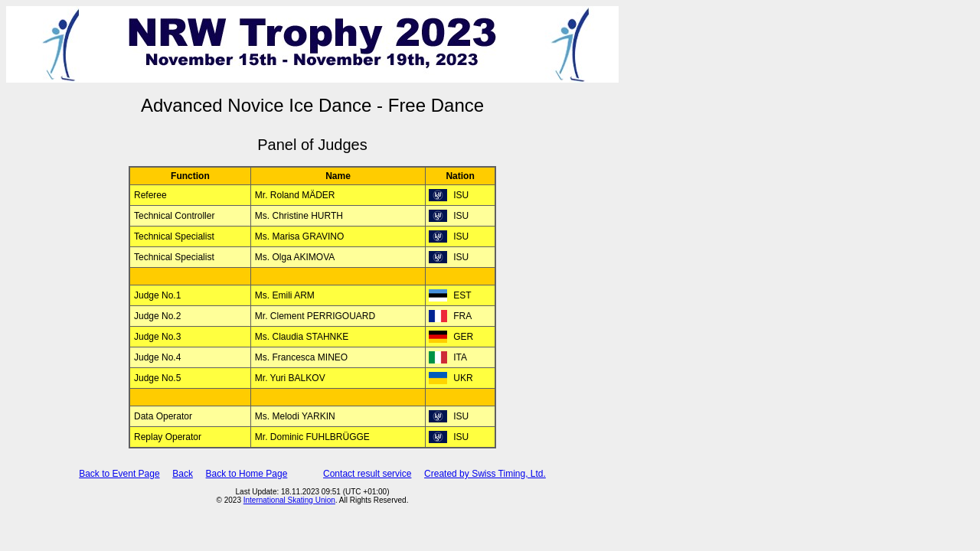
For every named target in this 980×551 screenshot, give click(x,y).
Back (183, 474)
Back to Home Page (247, 474)
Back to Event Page (119, 474)
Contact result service (367, 474)
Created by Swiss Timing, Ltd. (485, 474)
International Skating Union (289, 500)
